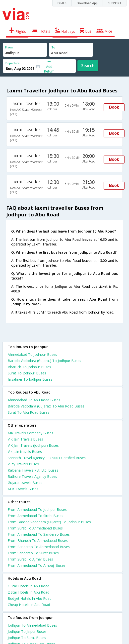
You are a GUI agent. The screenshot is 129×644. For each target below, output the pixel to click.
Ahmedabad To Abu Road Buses (34, 400)
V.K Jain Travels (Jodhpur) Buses (33, 445)
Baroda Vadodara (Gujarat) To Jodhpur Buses (44, 361)
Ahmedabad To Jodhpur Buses (32, 354)
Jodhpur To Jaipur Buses (27, 631)
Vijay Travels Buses (23, 464)
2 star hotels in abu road (29, 592)
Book (114, 107)
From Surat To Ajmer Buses (30, 559)
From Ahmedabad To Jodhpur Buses (37, 509)
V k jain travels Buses (25, 452)
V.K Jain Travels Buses (25, 439)
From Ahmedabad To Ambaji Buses (37, 565)
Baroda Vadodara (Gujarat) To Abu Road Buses (46, 406)
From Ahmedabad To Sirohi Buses (35, 516)
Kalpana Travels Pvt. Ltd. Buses (33, 470)
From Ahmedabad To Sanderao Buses (39, 534)
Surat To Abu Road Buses (29, 412)
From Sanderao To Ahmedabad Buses (39, 547)
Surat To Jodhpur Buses (27, 373)
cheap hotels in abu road (29, 605)
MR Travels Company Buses (31, 433)
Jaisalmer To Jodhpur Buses (30, 379)
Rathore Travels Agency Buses (32, 476)
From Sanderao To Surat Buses (33, 553)
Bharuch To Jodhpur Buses (29, 367)
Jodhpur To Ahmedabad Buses (32, 625)
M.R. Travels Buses (23, 489)
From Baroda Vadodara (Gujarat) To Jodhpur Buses (49, 522)
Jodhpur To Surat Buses (27, 638)
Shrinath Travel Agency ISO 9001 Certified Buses (47, 458)
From (9, 47)
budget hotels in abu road (30, 598)
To (53, 47)
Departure (13, 63)
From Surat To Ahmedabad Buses (35, 528)
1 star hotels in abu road (29, 586)
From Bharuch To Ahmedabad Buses (38, 541)
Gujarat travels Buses (25, 483)
